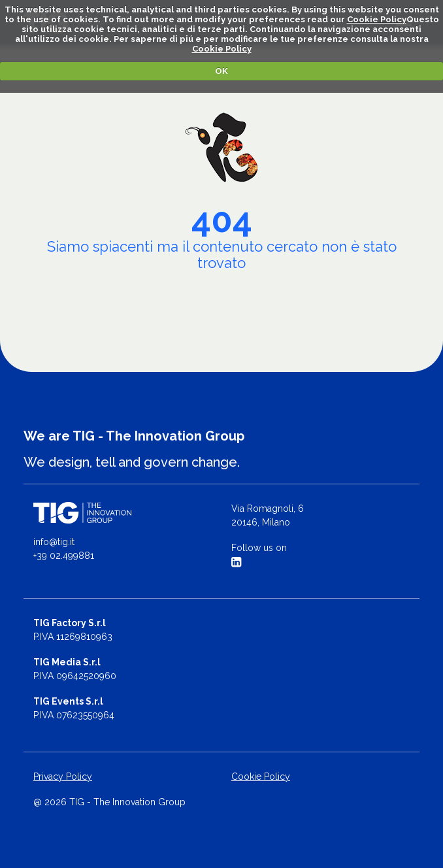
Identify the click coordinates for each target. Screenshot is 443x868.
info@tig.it (54, 542)
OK (222, 71)
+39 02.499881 (64, 556)
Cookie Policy (377, 19)
